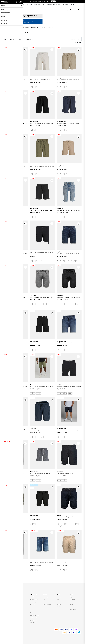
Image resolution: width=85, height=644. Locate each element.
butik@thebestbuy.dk (9, 595)
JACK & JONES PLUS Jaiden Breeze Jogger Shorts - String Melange (15, 168)
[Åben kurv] (79, 9)
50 (63, 480)
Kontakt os (33, 607)
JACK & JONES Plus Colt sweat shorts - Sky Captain (16, 563)
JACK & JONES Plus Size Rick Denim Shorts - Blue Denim (68, 344)
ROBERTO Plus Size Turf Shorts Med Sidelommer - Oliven (15, 518)
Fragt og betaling (34, 600)
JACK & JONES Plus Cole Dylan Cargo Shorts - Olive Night (15, 124)
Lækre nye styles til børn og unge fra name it (23, 15)
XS (58, 261)
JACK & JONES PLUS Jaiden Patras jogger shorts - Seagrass (15, 211)
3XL (74, 261)
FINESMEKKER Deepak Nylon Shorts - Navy (40, 430)
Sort (42, 261)
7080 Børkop (34, 620)
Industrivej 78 (34, 618)
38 (69, 217)
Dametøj (46, 597)
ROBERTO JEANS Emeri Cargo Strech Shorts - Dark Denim (68, 518)
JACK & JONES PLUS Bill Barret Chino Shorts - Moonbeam (40, 81)
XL (69, 261)
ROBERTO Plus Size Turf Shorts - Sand (65, 563)
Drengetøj (72, 600)
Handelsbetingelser (35, 597)
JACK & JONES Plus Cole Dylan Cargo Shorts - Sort (42, 123)
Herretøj (59, 597)
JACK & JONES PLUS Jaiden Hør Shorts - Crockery (68, 167)
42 (7, 87)
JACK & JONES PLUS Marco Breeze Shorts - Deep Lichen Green (15, 81)
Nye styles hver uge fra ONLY (23, 22)
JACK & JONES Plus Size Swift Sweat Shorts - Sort (15, 387)
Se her (53, 1)
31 (58, 524)
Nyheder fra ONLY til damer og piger (23, 21)
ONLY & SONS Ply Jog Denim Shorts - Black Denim (68, 297)
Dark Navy (70, 393)
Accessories (60, 602)
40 (5, 87)
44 (10, 87)
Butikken (32, 604)
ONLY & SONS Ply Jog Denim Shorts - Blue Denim (68, 254)
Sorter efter (78, 42)
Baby (71, 602)
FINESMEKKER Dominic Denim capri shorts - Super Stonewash (69, 211)
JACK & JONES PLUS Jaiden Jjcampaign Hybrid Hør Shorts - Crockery (68, 81)
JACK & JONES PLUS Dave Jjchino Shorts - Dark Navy (69, 387)
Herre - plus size (23, 28)
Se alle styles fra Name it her (23, 17)
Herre (13, 28)
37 (74, 524)
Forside (6, 28)
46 (13, 87)
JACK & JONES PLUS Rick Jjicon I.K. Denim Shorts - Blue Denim (15, 344)
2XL (72, 261)
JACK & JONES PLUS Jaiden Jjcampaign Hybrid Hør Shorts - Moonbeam (15, 431)
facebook (6, 600)
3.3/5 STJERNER (7, 604)
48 (61, 480)
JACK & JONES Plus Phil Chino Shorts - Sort (40, 517)
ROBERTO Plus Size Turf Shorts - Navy (65, 473)
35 (69, 524)
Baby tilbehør (73, 609)
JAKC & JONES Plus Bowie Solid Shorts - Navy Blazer (69, 430)
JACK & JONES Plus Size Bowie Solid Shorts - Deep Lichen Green (42, 387)
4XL (77, 261)
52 (66, 480)
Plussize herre (60, 607)
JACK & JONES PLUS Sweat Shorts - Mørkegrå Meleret (41, 474)
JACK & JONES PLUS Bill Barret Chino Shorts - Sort (42, 343)
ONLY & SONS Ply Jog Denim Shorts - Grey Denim (41, 297)
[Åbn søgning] (67, 10)
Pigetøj (72, 597)
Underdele (35, 28)
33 (61, 217)
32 (58, 217)
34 (63, 217)
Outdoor (59, 604)
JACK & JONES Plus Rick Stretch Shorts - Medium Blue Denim (42, 564)
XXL (24, 304)
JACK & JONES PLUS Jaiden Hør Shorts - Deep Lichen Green (42, 168)
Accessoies (46, 602)
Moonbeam (17, 437)
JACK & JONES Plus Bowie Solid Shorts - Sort (14, 473)
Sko (44, 600)
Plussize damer (47, 604)
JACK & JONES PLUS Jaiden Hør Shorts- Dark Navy (68, 123)
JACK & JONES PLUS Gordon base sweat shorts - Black (41, 211)
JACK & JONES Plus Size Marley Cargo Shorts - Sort (42, 252)
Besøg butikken (7, 4)
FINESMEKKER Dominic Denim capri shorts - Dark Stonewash (15, 255)
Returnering (33, 602)
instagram (10, 601)
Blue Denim (6, 306)
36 (66, 217)
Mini (71, 607)
